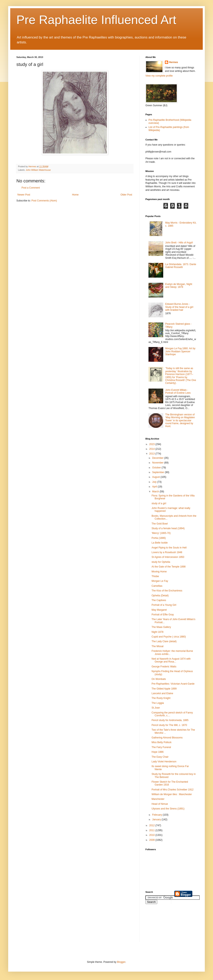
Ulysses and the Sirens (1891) (168, 809)
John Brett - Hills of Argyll (179, 243)
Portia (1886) (159, 538)
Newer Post (24, 195)
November (158, 463)
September (159, 472)
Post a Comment (31, 188)
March (156, 492)
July (155, 482)
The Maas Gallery (161, 627)
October (157, 468)
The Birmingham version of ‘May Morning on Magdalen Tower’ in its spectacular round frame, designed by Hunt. (180, 420)
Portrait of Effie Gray (163, 615)
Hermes (173, 62)
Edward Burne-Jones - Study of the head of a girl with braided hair (179, 307)
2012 (152, 825)
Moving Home (159, 572)
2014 (152, 449)
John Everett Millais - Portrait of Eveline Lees (178, 391)
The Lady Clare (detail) (164, 641)
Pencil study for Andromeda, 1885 (170, 720)
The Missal (157, 646)
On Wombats (159, 679)
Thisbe (155, 576)
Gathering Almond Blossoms (167, 738)
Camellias (157, 586)
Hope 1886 (158, 752)
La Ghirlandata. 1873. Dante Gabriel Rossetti (181, 266)
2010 (152, 835)
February (157, 815)
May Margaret (159, 610)
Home (75, 195)
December (158, 458)
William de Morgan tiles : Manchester (172, 794)
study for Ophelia (161, 562)
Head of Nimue (160, 804)
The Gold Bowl (160, 524)
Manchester (158, 799)
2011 (152, 830)
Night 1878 (157, 632)
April (155, 487)
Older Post (126, 195)
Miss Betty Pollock (161, 742)
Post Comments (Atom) (44, 201)
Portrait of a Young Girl (164, 605)
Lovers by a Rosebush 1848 (167, 552)
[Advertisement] (164, 926)
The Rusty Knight (161, 698)
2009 (152, 840)
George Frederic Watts (164, 667)
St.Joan (156, 708)
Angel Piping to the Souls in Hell (169, 548)
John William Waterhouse (38, 170)
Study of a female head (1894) (168, 528)
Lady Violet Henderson (164, 762)
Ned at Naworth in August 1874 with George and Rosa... (171, 660)
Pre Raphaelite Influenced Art (96, 20)
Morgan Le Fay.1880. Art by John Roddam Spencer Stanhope (180, 351)
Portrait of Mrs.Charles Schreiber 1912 (173, 790)
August (156, 477)
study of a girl (159, 503)
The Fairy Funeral (161, 747)
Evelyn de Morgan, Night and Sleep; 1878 (179, 286)
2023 (152, 444)
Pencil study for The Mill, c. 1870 (169, 725)
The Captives (159, 600)
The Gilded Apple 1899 (164, 689)
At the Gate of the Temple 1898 (169, 567)
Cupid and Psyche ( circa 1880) (169, 637)
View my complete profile (159, 76)
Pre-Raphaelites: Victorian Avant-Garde (173, 684)
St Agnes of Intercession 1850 (168, 557)
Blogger (121, 962)
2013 (152, 454)
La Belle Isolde (160, 543)
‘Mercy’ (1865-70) (161, 533)
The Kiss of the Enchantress (167, 591)
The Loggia (158, 703)
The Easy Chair (160, 757)
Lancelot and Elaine (162, 693)
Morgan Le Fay (160, 581)
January (157, 819)
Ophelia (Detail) (160, 596)
